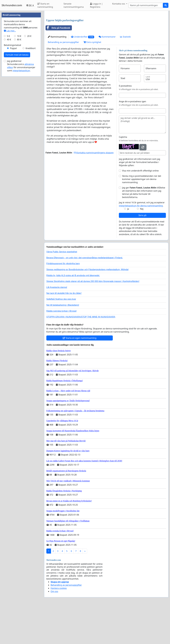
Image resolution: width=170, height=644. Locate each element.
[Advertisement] (106, 34)
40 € (9, 119)
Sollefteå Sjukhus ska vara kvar (61, 336)
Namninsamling (57, 74)
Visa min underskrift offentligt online (140, 208)
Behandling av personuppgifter (63, 79)
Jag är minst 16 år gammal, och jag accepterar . (142, 241)
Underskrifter (83, 74)
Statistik (125, 74)
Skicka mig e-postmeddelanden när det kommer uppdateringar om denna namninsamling (142, 216)
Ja (128, 246)
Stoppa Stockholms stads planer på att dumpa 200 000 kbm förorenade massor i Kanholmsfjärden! (93, 318)
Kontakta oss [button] (119, 4)
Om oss (54, 628)
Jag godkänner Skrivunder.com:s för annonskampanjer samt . (21, 145)
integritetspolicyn (21, 150)
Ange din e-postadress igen (132, 139)
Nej (142, 246)
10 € (19, 116)
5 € (8, 116)
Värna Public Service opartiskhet (62, 289)
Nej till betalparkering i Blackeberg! (63, 342)
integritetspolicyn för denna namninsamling (141, 243)
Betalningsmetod (12, 125)
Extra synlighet (92, 79)
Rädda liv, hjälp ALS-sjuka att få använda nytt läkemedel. (73, 313)
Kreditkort (31, 128)
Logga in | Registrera (96, 5)
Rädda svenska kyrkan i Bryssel (61, 348)
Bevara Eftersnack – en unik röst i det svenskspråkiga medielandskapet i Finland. (85, 295)
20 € (29, 116)
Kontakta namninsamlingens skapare (94, 190)
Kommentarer (107, 74)
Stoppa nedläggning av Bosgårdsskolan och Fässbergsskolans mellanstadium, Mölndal (87, 307)
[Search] (146, 5)
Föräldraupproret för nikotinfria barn (63, 301)
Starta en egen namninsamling (80, 375)
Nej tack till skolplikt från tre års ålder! (64, 330)
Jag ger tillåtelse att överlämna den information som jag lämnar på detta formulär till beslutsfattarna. (144, 230)
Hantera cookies (59, 625)
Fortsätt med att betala (17, 134)
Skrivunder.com (12, 5)
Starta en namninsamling (45, 5)
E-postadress (125, 123)
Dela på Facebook (58, 65)
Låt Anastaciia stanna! (57, 324)
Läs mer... (10, 110)
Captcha (123, 174)
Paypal (13, 128)
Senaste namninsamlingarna (74, 5)
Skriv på (142, 252)
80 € (19, 119)
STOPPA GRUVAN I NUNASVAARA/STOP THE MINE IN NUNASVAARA (81, 354)
